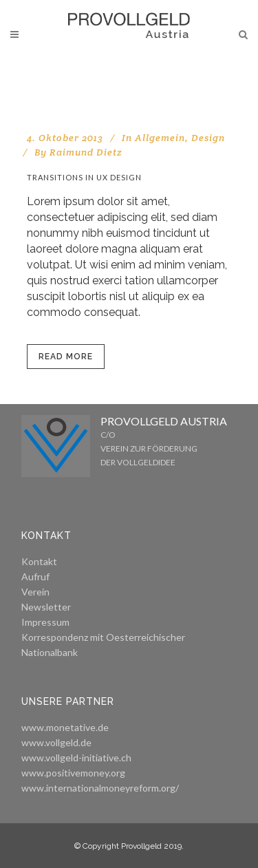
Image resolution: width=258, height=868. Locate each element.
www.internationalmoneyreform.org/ (100, 788)
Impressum (45, 622)
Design (208, 138)
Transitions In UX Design (84, 177)
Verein (35, 592)
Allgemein (160, 138)
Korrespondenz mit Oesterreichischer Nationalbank (103, 645)
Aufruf (35, 576)
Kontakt (39, 561)
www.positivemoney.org (73, 773)
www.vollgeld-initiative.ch (76, 758)
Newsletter (46, 607)
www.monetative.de (65, 727)
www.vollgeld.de (56, 742)
